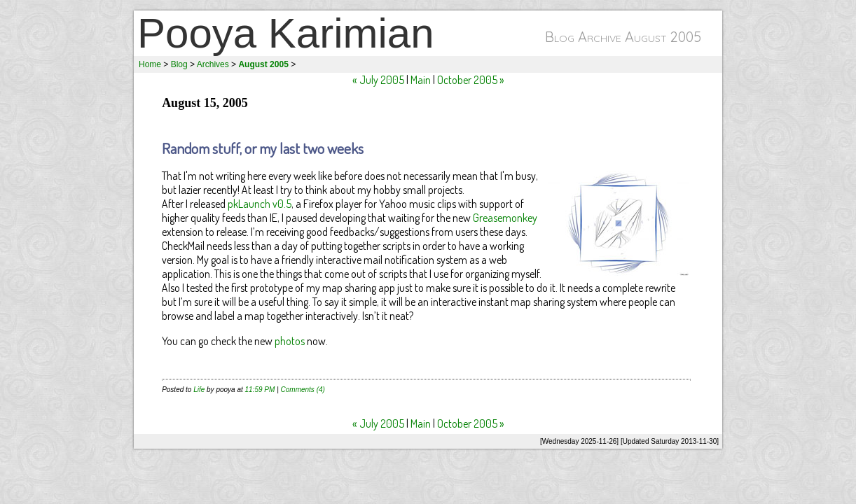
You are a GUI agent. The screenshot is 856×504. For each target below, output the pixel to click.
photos (290, 341)
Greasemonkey (505, 218)
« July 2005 (378, 80)
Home (150, 64)
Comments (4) (303, 390)
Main (421, 80)
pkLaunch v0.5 (260, 204)
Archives (213, 64)
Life (199, 390)
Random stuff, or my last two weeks (263, 148)
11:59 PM (260, 390)
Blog (179, 64)
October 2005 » (471, 80)
